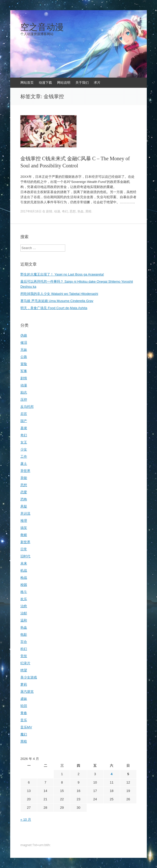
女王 (24, 442)
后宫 (24, 414)
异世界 (25, 471)
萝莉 (24, 684)
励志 (24, 392)
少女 (24, 449)
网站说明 (64, 83)
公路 (24, 357)
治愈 (24, 606)
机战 (24, 570)
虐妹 (24, 699)
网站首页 (27, 83)
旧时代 (25, 556)
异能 (24, 478)
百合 (24, 642)
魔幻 (24, 734)
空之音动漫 (42, 27)
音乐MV (26, 727)
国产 (24, 421)
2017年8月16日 (31, 211)
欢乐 (24, 599)
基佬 (24, 428)
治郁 (24, 613)
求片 (97, 83)
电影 (24, 635)
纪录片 (25, 663)
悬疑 (24, 506)
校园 (24, 585)
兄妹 (24, 350)
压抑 (24, 400)
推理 (24, 521)
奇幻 (65, 211)
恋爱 (24, 492)
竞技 (24, 656)
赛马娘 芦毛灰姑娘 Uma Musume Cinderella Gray (57, 301)
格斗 (24, 592)
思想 (73, 211)
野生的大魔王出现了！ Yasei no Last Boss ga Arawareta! (62, 274)
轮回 (24, 706)
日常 (24, 549)
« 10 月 (26, 820)
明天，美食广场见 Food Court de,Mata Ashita (54, 308)
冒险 (24, 364)
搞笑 (24, 528)
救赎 (24, 535)
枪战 (24, 578)
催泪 (24, 343)
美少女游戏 (29, 677)
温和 (24, 620)
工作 (24, 457)
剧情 (49, 211)
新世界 (25, 542)
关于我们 (82, 83)
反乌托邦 (27, 407)
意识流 (25, 513)
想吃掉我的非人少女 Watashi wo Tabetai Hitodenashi (59, 294)
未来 (24, 563)
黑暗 (88, 211)
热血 (81, 211)
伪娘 (24, 335)
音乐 (24, 720)
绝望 (24, 670)
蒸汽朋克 (27, 692)
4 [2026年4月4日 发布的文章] (112, 774)
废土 (24, 464)
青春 (24, 713)
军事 (24, 371)
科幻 (24, 649)
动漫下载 (45, 83)
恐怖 (24, 499)
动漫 (57, 211)
